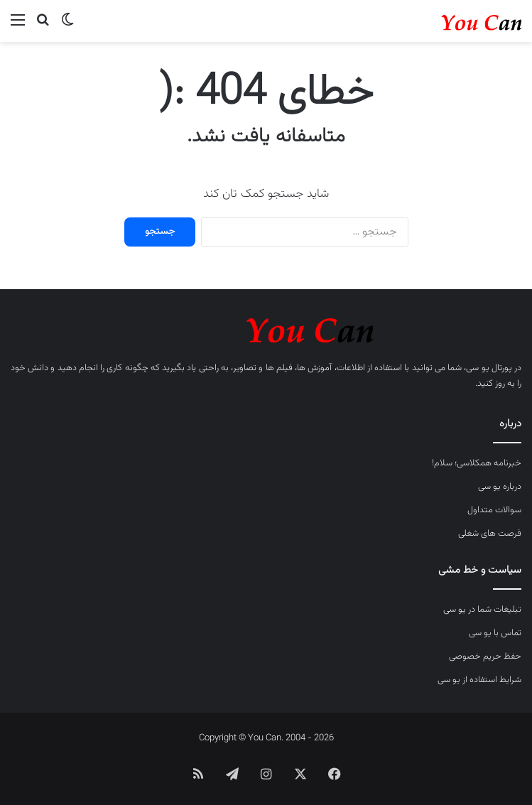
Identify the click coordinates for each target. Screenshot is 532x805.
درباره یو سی (500, 487)
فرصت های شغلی (490, 534)
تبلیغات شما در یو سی (482, 610)
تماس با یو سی (495, 633)
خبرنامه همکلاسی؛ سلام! (477, 463)
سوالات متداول (494, 510)
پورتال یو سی (489, 368)
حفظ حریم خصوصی (485, 657)
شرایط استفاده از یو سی (479, 680)
